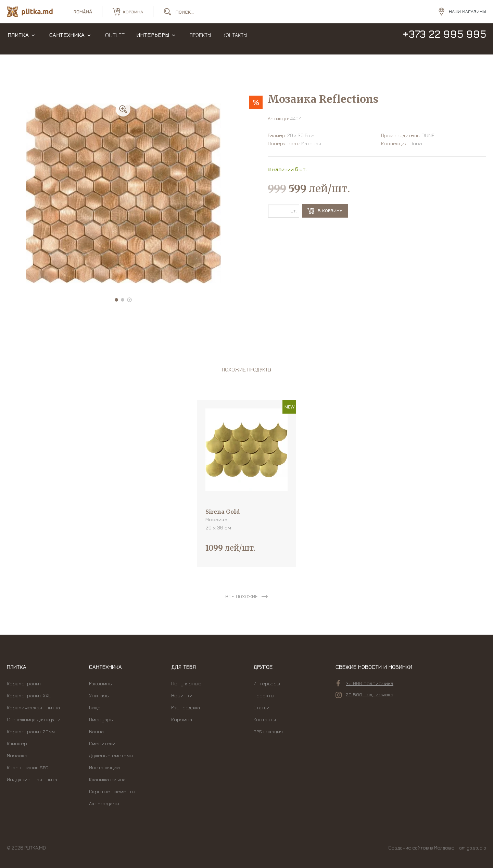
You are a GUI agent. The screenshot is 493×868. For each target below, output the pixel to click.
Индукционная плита (32, 779)
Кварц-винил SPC (28, 767)
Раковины (101, 683)
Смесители (102, 743)
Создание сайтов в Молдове (421, 848)
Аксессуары (104, 803)
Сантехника (67, 41)
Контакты (235, 41)
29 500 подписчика (364, 695)
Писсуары (101, 719)
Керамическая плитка (33, 707)
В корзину (325, 211)
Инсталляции (104, 767)
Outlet (115, 41)
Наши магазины (467, 13)
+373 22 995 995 (444, 40)
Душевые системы (111, 755)
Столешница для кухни (34, 719)
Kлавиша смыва (107, 779)
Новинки (182, 695)
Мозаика (17, 755)
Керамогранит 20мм (31, 731)
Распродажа (186, 707)
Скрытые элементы (112, 791)
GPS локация (268, 731)
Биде (95, 707)
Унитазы (99, 695)
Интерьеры (153, 41)
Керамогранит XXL (29, 695)
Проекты (200, 41)
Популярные (186, 683)
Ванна (96, 731)
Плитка (18, 41)
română (83, 14)
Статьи (261, 707)
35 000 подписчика (365, 683)
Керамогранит (24, 683)
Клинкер (17, 743)
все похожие (242, 596)
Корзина (182, 719)
